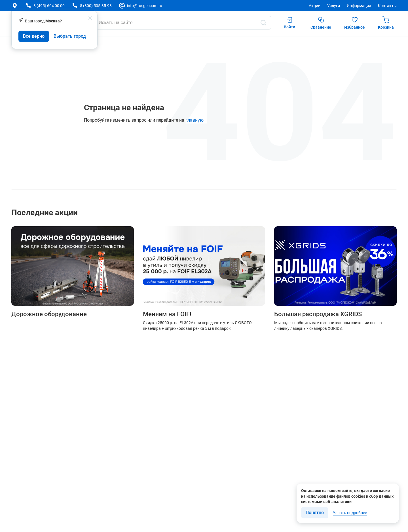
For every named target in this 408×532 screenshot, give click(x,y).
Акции (315, 6)
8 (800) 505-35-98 (96, 6)
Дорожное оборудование (49, 314)
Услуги (334, 6)
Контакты (387, 6)
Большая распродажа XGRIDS (318, 314)
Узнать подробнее (350, 513)
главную (195, 120)
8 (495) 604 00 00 (49, 6)
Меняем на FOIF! (167, 314)
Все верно (34, 36)
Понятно (315, 513)
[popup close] (90, 18)
